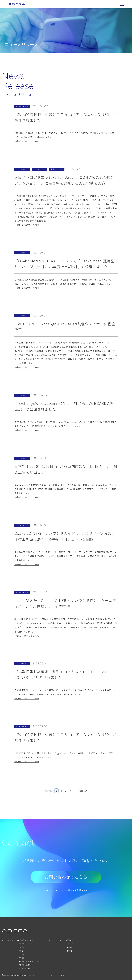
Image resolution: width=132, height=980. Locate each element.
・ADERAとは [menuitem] (70, 944)
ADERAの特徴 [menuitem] (8, 940)
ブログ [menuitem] (48, 940)
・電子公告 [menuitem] (69, 951)
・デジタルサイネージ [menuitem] (24, 944)
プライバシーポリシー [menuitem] (59, 975)
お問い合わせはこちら (66, 877)
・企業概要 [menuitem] (69, 947)
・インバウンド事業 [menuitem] (24, 968)
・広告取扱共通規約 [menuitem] (24, 965)
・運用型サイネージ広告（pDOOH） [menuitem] (29, 961)
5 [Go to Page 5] (75, 791)
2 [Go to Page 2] (61, 791)
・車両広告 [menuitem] (21, 947)
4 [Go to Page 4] (71, 791)
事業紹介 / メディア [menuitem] (25, 940)
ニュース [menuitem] (58, 940)
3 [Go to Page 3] (66, 791)
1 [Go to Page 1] (56, 791)
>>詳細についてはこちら (27, 141)
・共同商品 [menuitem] (21, 958)
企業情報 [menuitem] (69, 940)
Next (83, 791)
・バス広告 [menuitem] (21, 954)
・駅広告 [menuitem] (20, 951)
